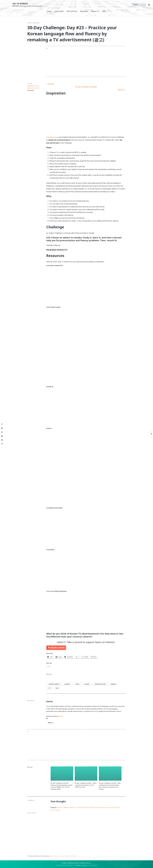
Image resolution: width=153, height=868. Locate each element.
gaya (82, 865)
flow (78, 684)
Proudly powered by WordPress (65, 865)
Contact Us (95, 11)
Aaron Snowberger (92, 865)
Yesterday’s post (52, 137)
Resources (84, 11)
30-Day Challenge (33, 23)
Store (104, 11)
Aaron (30, 83)
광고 (57, 688)
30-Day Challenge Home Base (86, 87)
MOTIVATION (72, 11)
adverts (68, 684)
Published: (33, 88)
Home (49, 11)
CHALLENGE (59, 11)
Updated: (33, 86)
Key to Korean (20, 4)
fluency (87, 684)
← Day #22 (50, 84)
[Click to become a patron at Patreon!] (86, 648)
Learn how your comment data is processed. (64, 856)
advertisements (54, 684)
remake (114, 684)
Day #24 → (122, 89)
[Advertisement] (94, 61)
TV (50, 688)
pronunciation (101, 684)
